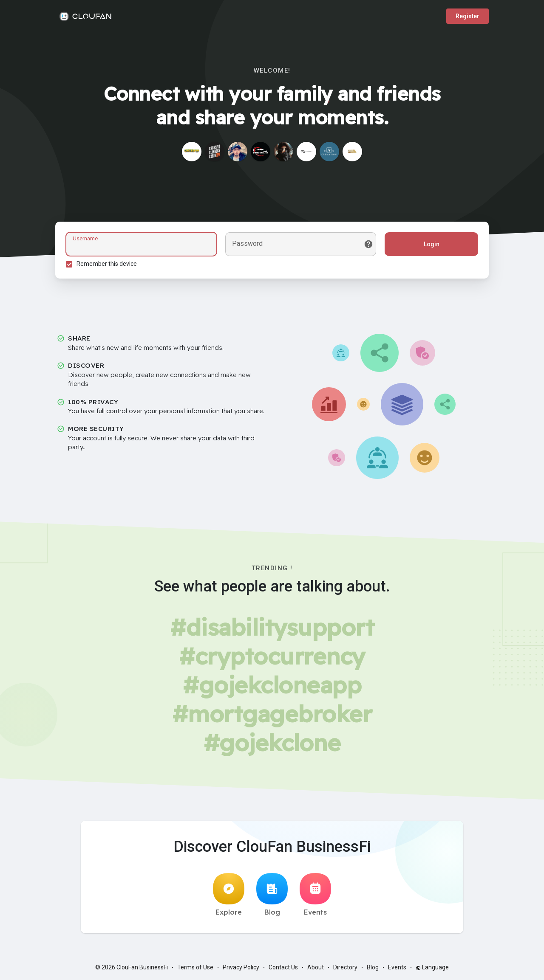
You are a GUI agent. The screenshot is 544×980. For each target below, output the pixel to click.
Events (315, 895)
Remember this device (107, 264)
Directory (345, 967)
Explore (229, 895)
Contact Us (283, 967)
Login (432, 244)
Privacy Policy (241, 967)
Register (467, 16)
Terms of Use (195, 967)
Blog (272, 895)
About (316, 967)
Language (432, 967)
